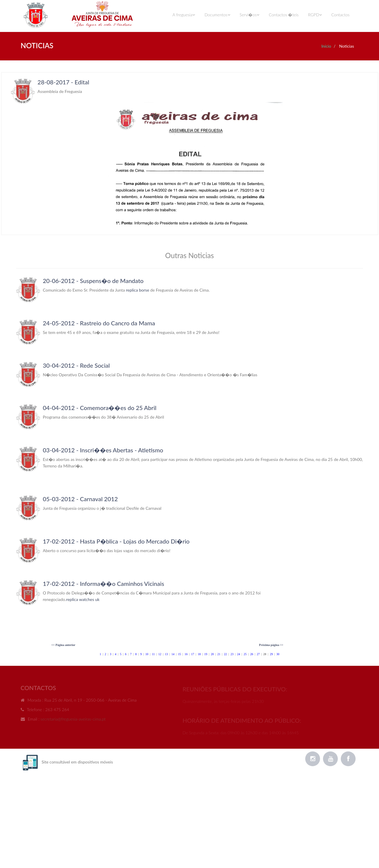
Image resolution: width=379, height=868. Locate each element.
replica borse (137, 290)
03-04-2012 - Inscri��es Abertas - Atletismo (103, 450)
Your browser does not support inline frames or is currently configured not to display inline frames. (190, 154)
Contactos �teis (284, 15)
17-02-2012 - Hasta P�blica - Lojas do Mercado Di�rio (116, 541)
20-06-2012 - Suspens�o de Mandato (93, 281)
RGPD (315, 15)
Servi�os (250, 15)
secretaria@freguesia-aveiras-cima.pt (73, 720)
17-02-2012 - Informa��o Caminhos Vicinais (104, 584)
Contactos (340, 15)
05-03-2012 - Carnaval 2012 (80, 499)
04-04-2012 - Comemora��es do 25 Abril (100, 408)
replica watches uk (83, 599)
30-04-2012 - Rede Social (76, 365)
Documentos (217, 15)
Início (326, 46)
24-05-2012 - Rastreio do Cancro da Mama (99, 323)
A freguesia (184, 15)
